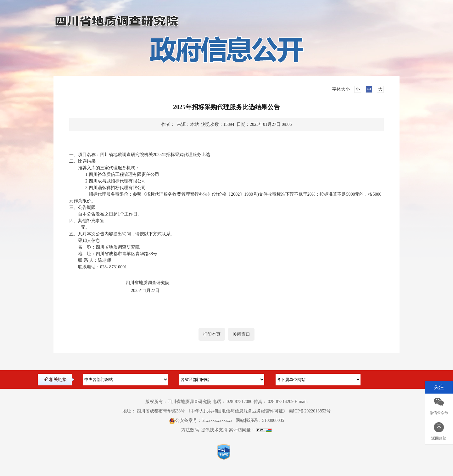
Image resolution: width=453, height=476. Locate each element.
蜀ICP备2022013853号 (310, 411)
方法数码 (190, 430)
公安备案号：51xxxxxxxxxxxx (204, 420)
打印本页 (212, 334)
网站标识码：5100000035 (260, 420)
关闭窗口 (241, 334)
